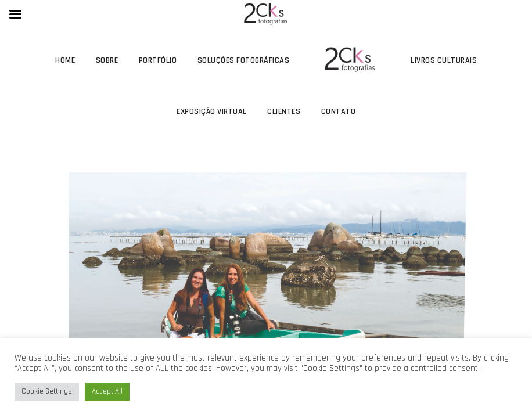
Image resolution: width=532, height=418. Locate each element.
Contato (339, 111)
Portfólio (158, 60)
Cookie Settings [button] (47, 391)
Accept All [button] (107, 391)
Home (65, 60)
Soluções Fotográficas (244, 60)
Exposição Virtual (212, 111)
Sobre (107, 60)
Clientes (284, 111)
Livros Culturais (444, 60)
